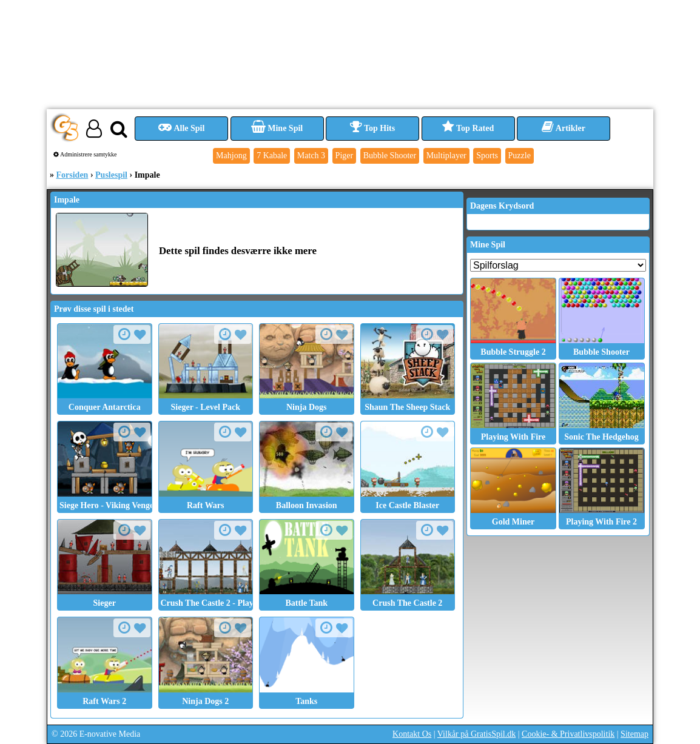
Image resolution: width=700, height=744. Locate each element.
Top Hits (372, 128)
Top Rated (468, 128)
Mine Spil (277, 128)
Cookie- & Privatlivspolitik (568, 734)
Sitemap (634, 734)
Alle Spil (182, 128)
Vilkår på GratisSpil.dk (476, 734)
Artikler (564, 128)
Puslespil (111, 175)
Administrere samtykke (85, 154)
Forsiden (72, 175)
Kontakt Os (412, 734)
